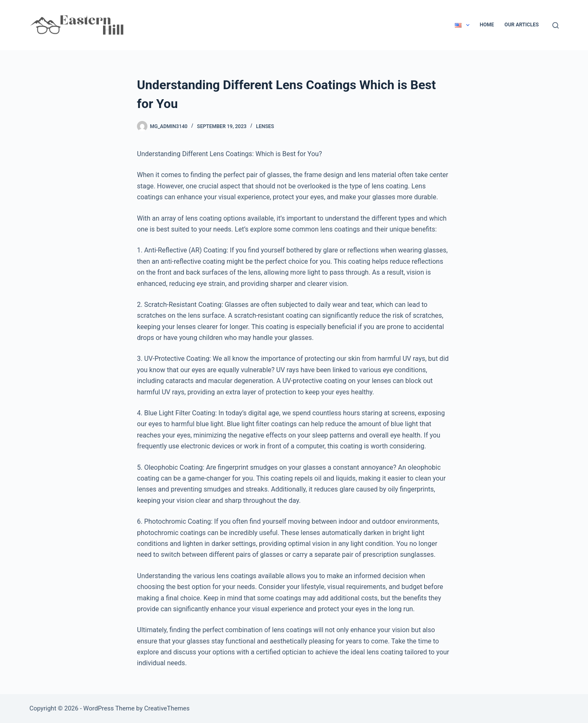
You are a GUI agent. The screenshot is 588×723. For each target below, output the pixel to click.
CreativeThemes (167, 708)
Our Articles (522, 25)
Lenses (265, 126)
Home (487, 25)
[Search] (556, 25)
